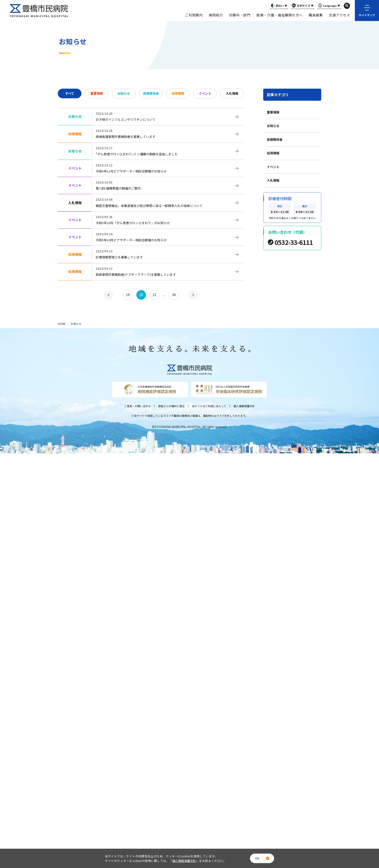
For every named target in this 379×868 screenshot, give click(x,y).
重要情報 (97, 93)
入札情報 (232, 93)
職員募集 (316, 15)
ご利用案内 (194, 15)
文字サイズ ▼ (302, 6)
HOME (62, 324)
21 (155, 295)
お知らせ (124, 93)
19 (128, 295)
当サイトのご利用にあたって (209, 406)
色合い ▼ (278, 6)
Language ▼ (329, 6)
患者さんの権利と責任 (171, 406)
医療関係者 (151, 93)
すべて (70, 93)
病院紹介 (216, 15)
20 (141, 295)
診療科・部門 (240, 15)
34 (174, 295)
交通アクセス (339, 15)
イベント (205, 93)
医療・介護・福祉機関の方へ (280, 15)
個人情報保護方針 (244, 406)
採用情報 (178, 93)
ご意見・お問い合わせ (138, 406)
